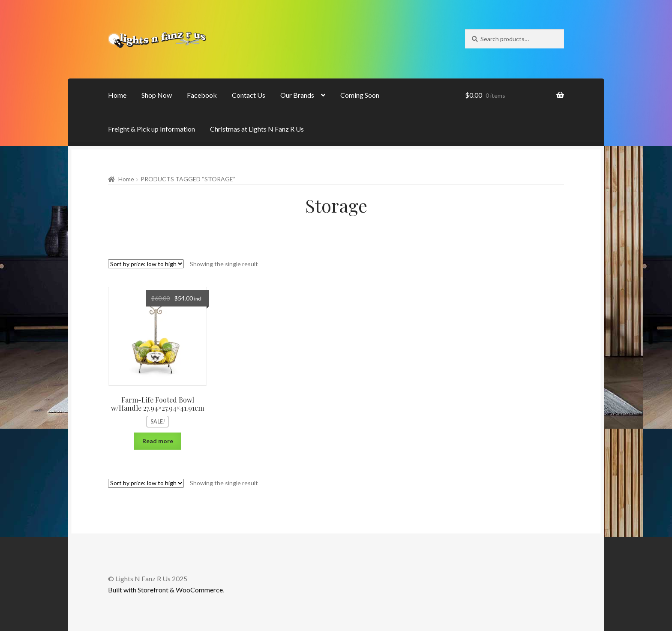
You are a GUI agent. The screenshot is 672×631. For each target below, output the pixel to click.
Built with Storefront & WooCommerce (165, 590)
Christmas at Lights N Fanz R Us (257, 129)
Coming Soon (360, 95)
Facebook (202, 95)
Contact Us (249, 95)
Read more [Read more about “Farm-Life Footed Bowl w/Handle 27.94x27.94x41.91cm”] (158, 441)
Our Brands (297, 95)
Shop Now (157, 95)
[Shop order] (146, 264)
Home (117, 95)
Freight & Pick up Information (151, 129)
